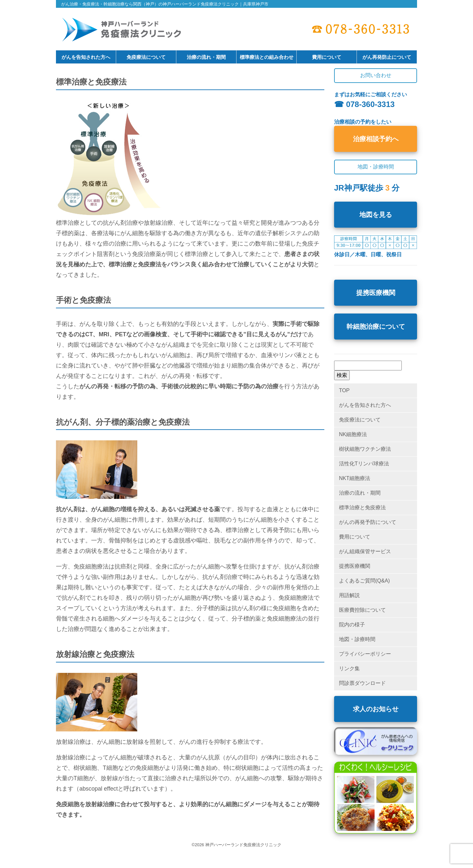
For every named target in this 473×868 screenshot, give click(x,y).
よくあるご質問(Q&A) (364, 581)
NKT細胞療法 (355, 478)
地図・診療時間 (357, 639)
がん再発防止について (387, 57)
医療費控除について (362, 610)
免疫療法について (146, 57)
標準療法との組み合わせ (267, 57)
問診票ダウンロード (362, 683)
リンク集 (349, 668)
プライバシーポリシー (365, 654)
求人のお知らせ (376, 709)
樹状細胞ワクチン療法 (365, 449)
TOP (344, 390)
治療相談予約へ (376, 139)
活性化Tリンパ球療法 (364, 464)
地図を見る (376, 215)
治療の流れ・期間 (206, 57)
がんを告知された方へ (86, 57)
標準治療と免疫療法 (362, 507)
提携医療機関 (376, 293)
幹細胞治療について (376, 327)
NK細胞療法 (353, 434)
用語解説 (349, 595)
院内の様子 (352, 625)
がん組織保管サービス (365, 551)
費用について (327, 57)
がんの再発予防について (368, 522)
